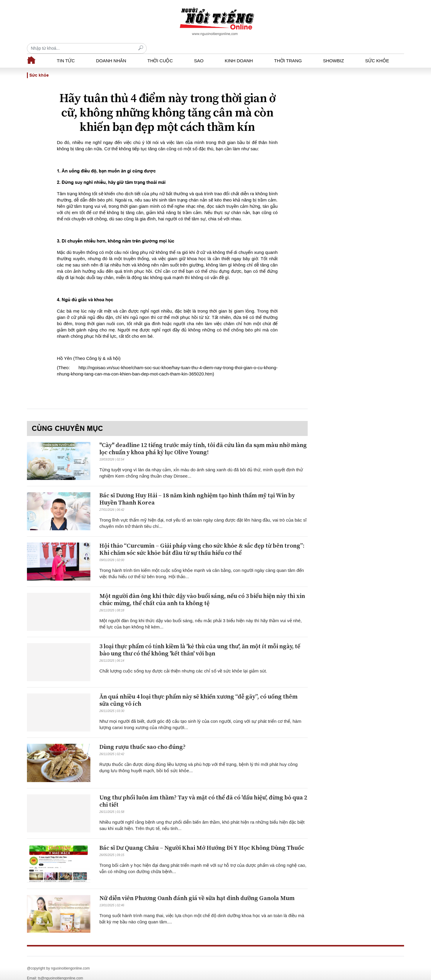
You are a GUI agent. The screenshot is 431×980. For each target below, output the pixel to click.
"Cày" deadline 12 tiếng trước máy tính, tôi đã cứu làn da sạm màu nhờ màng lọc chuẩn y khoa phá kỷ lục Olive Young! (203, 438)
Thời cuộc (160, 50)
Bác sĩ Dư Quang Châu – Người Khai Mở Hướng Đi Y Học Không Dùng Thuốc (202, 838)
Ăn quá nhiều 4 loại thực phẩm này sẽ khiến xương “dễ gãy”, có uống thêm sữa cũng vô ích (198, 690)
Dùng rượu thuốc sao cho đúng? (142, 737)
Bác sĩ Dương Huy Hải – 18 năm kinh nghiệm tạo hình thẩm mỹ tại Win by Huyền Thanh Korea (197, 489)
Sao (199, 50)
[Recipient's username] (344, 21)
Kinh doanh (239, 50)
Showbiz (333, 50)
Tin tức (66, 50)
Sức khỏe (377, 50)
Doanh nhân (111, 50)
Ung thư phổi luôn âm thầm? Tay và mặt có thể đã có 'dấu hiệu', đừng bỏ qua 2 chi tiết (203, 791)
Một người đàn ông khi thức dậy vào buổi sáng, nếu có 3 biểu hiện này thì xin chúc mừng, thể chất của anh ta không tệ (202, 589)
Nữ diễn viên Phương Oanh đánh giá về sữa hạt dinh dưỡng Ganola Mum (197, 888)
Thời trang (288, 50)
